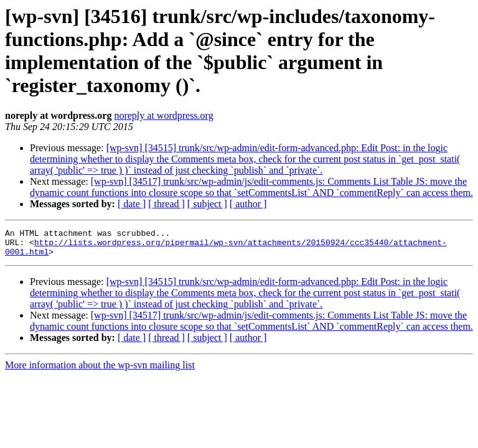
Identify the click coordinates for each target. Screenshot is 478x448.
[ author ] (248, 204)
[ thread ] (166, 204)
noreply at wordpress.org (163, 115)
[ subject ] (207, 204)
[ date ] (132, 204)
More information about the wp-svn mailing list (100, 371)
